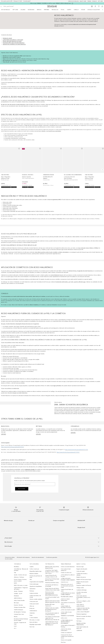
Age (15, 573)
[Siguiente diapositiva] (102, 170)
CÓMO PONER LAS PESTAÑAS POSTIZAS (66, 607)
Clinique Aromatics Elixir (20, 607)
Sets (31, 579)
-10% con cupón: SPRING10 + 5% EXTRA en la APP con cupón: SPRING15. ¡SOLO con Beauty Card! (50, 3)
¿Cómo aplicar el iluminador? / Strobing (68, 626)
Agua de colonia (81, 619)
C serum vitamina (34, 618)
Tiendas (89, 1)
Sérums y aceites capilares (36, 599)
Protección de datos (10, 557)
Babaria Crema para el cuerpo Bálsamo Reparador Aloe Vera (53, 602)
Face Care (32, 627)
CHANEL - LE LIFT (18, 594)
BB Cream (16, 603)
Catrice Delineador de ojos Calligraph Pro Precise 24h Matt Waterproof (52, 623)
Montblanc (17, 567)
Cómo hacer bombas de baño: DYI (82, 628)
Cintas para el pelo (34, 604)
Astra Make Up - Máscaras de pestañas (21, 570)
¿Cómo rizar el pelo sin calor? (68, 610)
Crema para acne (34, 602)
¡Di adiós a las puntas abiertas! (82, 593)
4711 (15, 628)
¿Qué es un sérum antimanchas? (65, 600)
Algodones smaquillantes (36, 586)
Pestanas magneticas (82, 614)
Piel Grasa (79, 621)
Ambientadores (33, 611)
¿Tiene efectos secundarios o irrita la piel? (13, 40)
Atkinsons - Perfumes (19, 577)
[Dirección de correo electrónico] (35, 484)
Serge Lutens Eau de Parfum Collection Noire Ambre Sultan (52, 589)
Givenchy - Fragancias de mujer (20, 623)
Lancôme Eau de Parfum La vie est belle (52, 586)
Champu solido (80, 588)
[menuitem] (7, 10)
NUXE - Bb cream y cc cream (21, 585)
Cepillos (32, 567)
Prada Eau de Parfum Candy (52, 583)
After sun (32, 606)
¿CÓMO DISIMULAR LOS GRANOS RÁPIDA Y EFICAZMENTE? (67, 622)
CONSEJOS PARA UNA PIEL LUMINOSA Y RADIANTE (83, 609)
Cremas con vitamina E (66, 633)
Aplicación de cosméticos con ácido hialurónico (14, 44)
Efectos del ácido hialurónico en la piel (12, 41)
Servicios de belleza (73, 1)
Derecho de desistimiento (38, 557)
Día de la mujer (80, 567)
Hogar (83, 10)
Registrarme (22, 489)
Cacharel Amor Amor (19, 614)
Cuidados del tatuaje (82, 590)
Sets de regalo (6, 10)
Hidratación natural (7, 38)
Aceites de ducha (34, 593)
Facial (63, 10)
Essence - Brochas (18, 605)
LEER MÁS (4, 434)
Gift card (100, 1)
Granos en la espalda (66, 640)
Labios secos (64, 618)
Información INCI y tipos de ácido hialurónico (14, 43)
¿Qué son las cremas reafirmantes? (66, 630)
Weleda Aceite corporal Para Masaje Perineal (52, 567)
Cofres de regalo (81, 571)
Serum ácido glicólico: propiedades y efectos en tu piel (83, 597)
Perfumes (47, 10)
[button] (52, 538)
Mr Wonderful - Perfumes (20, 612)
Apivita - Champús (18, 591)
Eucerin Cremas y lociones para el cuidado (20, 580)
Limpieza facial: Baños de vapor (67, 590)
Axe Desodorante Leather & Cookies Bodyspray (52, 614)
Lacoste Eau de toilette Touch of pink (52, 598)
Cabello (76, 10)
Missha (16, 617)
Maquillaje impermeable (35, 625)
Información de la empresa (23, 557)
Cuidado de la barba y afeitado (82, 574)
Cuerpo (69, 10)
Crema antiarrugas (34, 584)
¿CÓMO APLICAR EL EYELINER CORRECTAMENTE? (68, 579)
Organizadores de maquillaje (37, 582)
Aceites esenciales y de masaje (35, 596)
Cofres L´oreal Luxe (34, 569)
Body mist (32, 608)
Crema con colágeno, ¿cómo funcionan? (83, 602)
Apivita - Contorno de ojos (20, 575)
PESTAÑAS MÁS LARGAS (67, 597)
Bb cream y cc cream (35, 620)
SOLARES (23, 10)
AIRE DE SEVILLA (18, 598)
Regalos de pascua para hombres (82, 583)
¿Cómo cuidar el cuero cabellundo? (66, 613)
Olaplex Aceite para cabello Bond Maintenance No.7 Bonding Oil (52, 609)
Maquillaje (55, 10)
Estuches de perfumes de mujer (36, 577)
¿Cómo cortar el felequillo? (83, 612)
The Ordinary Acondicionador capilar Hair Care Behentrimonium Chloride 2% (52, 618)
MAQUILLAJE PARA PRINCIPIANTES (81, 624)
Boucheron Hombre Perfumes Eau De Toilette (21, 620)
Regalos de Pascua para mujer (84, 579)
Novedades (31, 10)
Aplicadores (32, 589)
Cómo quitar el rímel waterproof (66, 570)
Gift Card (15, 10)
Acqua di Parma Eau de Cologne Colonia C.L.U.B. (51, 576)
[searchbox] (14, 6)
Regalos (95, 1)
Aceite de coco (64, 582)
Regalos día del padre (82, 569)
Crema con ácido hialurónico (68, 567)
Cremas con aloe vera (66, 573)
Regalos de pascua (81, 577)
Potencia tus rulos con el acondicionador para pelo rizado (67, 586)
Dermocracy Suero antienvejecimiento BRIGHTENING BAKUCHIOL (52, 594)
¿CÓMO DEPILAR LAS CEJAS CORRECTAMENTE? (68, 594)
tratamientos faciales (30, 469)
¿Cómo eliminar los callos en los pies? (68, 576)
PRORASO (16, 596)
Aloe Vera (63, 642)
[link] (10, 167)
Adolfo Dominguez (19, 610)
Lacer (15, 626)
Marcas (39, 10)
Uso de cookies (9, 559)
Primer (31, 615)
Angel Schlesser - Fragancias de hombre (21, 588)
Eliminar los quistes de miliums (84, 616)
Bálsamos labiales (34, 574)
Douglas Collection (94, 10)
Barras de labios (34, 622)
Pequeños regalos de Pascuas (84, 585)
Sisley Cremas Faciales (19, 600)
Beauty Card (83, 1)
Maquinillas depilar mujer (36, 571)
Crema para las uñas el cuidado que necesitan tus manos (67, 636)
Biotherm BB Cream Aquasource (50, 605)
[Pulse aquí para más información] (72, 3)
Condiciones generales (52, 557)
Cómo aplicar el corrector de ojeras (68, 603)
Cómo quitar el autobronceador (80, 605)
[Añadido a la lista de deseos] (19, 149)
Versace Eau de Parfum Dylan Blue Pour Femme (52, 580)
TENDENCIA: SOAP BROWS (67, 616)
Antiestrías (32, 613)
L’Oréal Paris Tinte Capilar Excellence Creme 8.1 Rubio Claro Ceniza (52, 572)
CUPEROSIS (79, 631)
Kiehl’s (15, 583)
